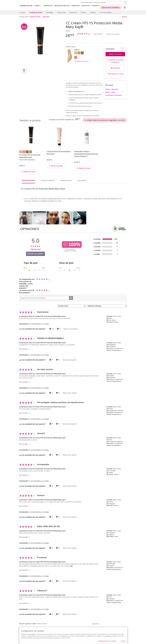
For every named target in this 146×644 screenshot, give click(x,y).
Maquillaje (50, 12)
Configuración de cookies (107, 641)
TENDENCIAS (48, 6)
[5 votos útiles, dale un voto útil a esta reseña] (51, 424)
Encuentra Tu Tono (116, 74)
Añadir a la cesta (115, 54)
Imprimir (124, 17)
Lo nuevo (22, 12)
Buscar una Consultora (111, 7)
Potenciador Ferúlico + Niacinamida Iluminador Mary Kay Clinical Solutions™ (86, 154)
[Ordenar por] (72, 306)
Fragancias (73, 12)
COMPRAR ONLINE (26, 6)
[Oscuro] (82, 53)
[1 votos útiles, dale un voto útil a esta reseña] (51, 517)
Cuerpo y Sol (61, 12)
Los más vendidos (106, 12)
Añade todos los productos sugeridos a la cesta (106, 120)
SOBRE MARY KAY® (86, 2)
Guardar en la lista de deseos (116, 61)
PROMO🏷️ (38, 6)
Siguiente (96, 624)
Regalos (93, 12)
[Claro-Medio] (79, 53)
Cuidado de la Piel (36, 12)
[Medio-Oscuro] (42, 44)
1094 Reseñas (98, 34)
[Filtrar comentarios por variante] (107, 306)
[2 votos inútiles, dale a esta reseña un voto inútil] (57, 424)
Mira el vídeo (110, 92)
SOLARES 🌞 (96, 6)
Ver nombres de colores (81, 61)
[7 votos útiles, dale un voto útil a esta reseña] (51, 360)
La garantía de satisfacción (99, 2)
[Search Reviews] (47, 298)
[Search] (117, 3)
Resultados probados (114, 95)
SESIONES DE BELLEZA (62, 6)
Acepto (123, 641)
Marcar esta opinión (71, 329)
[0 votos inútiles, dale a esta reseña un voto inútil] (58, 329)
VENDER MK (75, 6)
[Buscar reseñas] (71, 298)
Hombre (84, 12)
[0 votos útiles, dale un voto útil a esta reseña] (51, 548)
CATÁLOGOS (85, 6)
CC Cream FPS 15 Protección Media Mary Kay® (30, 156)
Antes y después (112, 89)
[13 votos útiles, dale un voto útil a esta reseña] (51, 329)
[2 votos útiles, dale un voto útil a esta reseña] (51, 455)
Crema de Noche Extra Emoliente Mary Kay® (59, 153)
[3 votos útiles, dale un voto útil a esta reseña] (51, 486)
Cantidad (110, 49)
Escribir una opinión (113, 34)
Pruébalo (116, 68)
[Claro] (76, 53)
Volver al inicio (42, 624)
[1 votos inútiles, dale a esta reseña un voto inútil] (57, 517)
